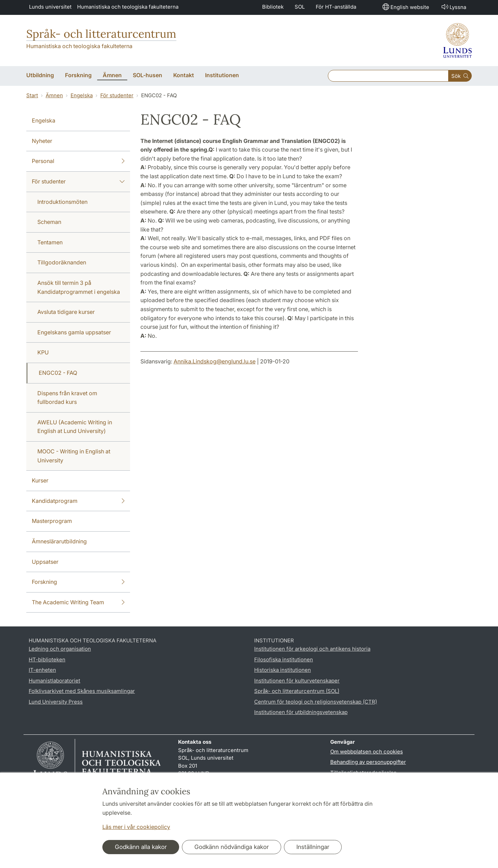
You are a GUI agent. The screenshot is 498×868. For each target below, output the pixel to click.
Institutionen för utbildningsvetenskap (301, 712)
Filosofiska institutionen (284, 659)
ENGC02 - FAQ (58, 373)
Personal (78, 161)
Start (32, 95)
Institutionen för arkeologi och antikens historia (312, 649)
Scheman (49, 222)
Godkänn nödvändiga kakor (232, 847)
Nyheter (42, 141)
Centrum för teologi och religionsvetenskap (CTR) (316, 702)
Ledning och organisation (60, 649)
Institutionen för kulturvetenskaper (297, 681)
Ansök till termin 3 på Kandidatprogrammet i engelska (79, 287)
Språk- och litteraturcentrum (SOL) (297, 691)
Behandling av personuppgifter (368, 762)
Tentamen (50, 242)
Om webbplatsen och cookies (367, 752)
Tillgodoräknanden (62, 262)
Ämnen (54, 95)
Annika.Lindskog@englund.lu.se (215, 361)
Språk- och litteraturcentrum (101, 34)
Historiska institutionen (283, 670)
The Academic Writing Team (78, 603)
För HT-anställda (336, 7)
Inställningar (313, 847)
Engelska (82, 95)
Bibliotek (273, 7)
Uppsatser (45, 562)
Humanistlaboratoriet (54, 681)
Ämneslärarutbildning (59, 541)
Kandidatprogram (78, 501)
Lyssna (453, 7)
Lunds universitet (50, 7)
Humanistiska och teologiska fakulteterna (128, 7)
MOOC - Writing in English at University (74, 456)
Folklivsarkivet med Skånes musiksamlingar (82, 691)
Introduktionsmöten (62, 202)
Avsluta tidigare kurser (66, 312)
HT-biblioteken (47, 659)
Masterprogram (52, 521)
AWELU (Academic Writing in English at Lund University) (75, 427)
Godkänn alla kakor (141, 847)
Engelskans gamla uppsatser (74, 332)
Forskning (78, 582)
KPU (43, 352)
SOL (300, 7)
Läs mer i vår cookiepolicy (136, 827)
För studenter (117, 95)
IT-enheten (42, 670)
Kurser (40, 480)
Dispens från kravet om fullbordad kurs (67, 398)
